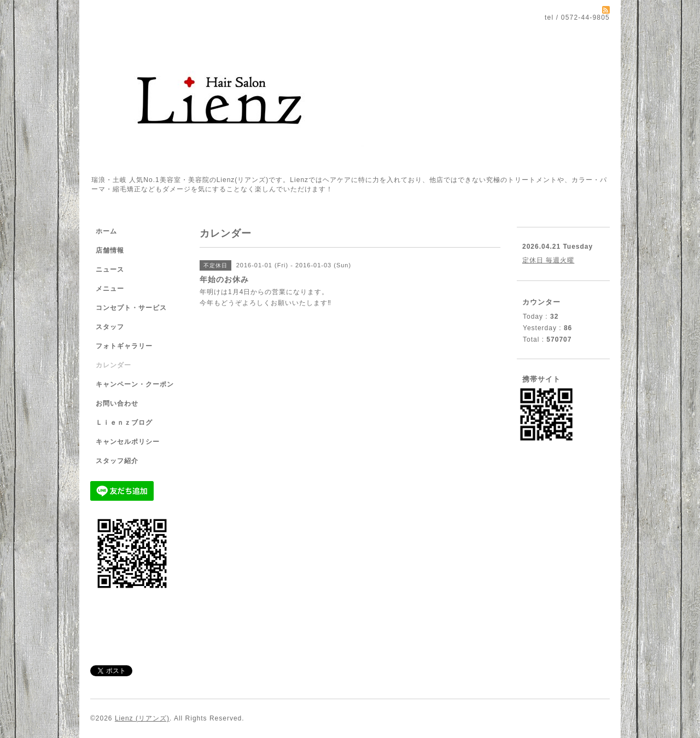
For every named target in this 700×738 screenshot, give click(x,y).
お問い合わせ (117, 403)
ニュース (110, 270)
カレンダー (113, 365)
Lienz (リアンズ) (142, 718)
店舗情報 (110, 250)
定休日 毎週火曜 (548, 260)
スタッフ (110, 327)
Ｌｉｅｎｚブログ (124, 423)
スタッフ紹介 (117, 461)
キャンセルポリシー (128, 442)
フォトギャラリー (124, 346)
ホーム (106, 231)
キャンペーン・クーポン (135, 384)
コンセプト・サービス (131, 308)
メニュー (110, 289)
